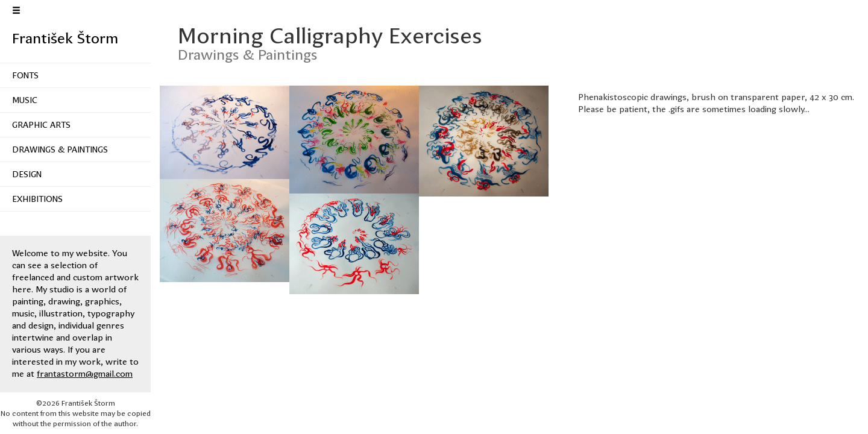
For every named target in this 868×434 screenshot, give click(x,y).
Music (25, 100)
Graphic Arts (41, 125)
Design (27, 174)
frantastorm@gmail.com (85, 374)
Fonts (25, 75)
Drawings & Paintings (60, 149)
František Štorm (65, 39)
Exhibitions (37, 199)
